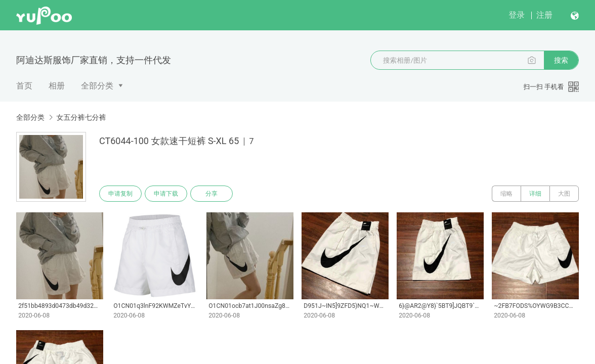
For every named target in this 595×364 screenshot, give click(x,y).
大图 (564, 194)
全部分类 (97, 86)
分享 (211, 194)
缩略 (506, 194)
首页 (24, 86)
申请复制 (120, 194)
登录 (517, 15)
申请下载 (166, 194)
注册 (544, 15)
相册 (57, 86)
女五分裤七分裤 (81, 117)
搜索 (561, 60)
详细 (535, 194)
